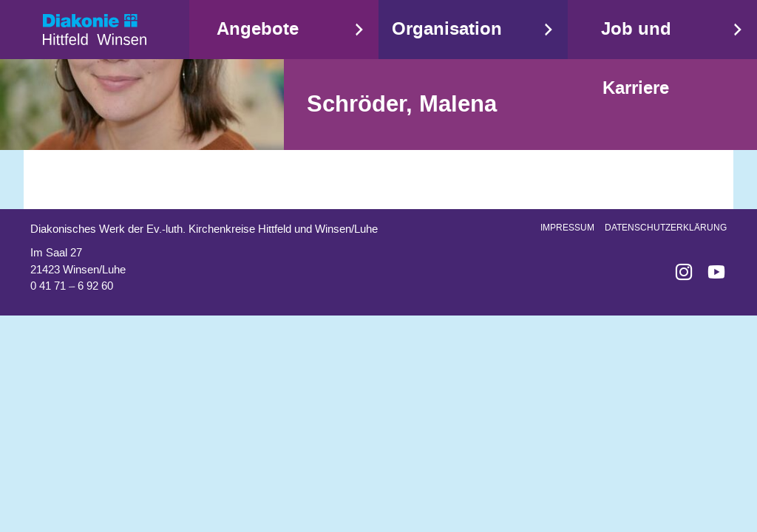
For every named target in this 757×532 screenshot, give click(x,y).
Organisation (447, 29)
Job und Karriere (636, 59)
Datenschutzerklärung (666, 228)
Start (95, 30)
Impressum (567, 228)
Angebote (258, 29)
